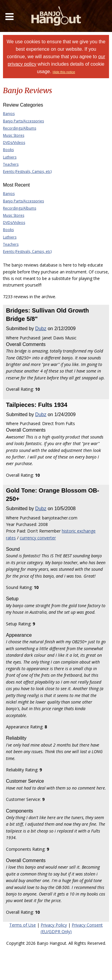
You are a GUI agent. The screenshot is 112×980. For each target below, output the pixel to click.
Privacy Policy (54, 925)
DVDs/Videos (14, 143)
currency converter (38, 538)
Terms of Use (23, 925)
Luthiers (10, 157)
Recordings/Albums (20, 128)
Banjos (9, 114)
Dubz (41, 329)
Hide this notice (64, 72)
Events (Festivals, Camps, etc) (27, 171)
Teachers (11, 164)
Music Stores (14, 135)
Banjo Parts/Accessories (23, 121)
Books (8, 150)
